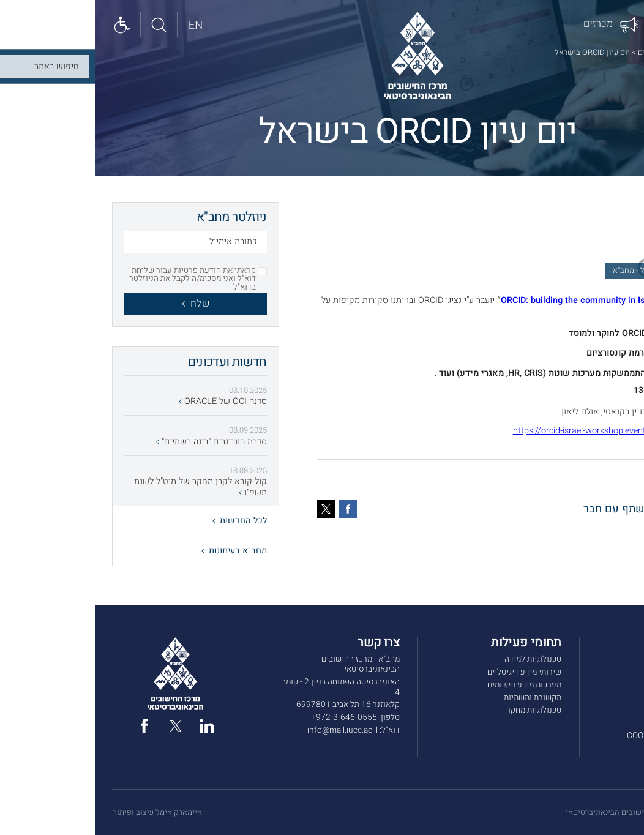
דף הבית (614, 52)
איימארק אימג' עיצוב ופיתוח (62, 812)
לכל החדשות (144, 521)
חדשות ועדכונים (568, 52)
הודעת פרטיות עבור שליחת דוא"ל (98, 275)
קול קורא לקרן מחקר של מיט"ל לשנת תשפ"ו (105, 487)
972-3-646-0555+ (249, 717)
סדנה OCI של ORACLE (127, 401)
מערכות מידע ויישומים (429, 685)
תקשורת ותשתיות (437, 698)
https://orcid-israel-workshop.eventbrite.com (502, 431)
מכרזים (616, 698)
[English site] (100, 24)
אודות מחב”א (606, 659)
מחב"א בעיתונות (139, 551)
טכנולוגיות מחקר (438, 710)
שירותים (614, 672)
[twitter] (80, 726)
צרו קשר (613, 710)
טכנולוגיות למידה (437, 659)
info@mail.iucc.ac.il (247, 730)
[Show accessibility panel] (26, 24)
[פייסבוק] (253, 509)
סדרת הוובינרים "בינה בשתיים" (116, 442)
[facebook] (49, 726)
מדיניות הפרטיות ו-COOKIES (579, 736)
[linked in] (111, 726)
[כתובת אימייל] (100, 243)
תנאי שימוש (608, 723)
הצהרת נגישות (604, 749)
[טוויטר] (230, 509)
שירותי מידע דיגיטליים (429, 672)
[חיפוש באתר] (64, 24)
